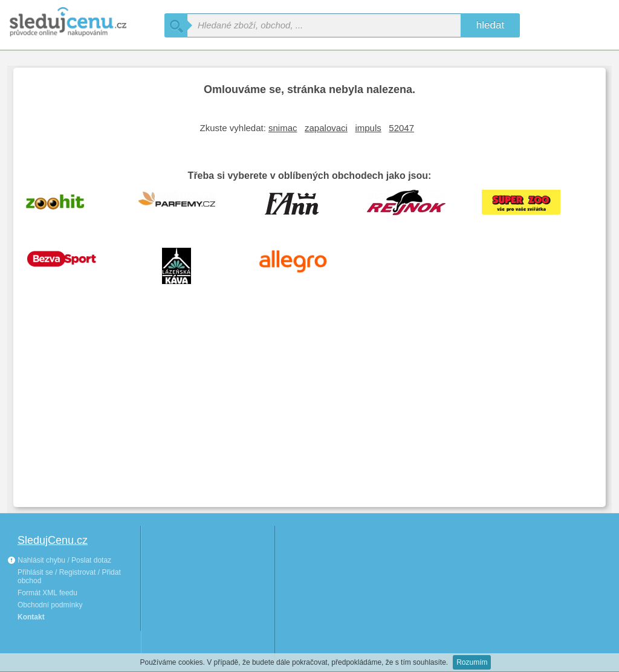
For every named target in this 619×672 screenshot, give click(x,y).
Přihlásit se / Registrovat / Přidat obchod (69, 577)
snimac (283, 128)
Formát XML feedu (47, 593)
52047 (401, 128)
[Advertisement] (309, 407)
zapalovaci (326, 128)
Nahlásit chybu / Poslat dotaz (59, 560)
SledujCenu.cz (53, 540)
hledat (490, 25)
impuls (368, 128)
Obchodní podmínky (50, 605)
